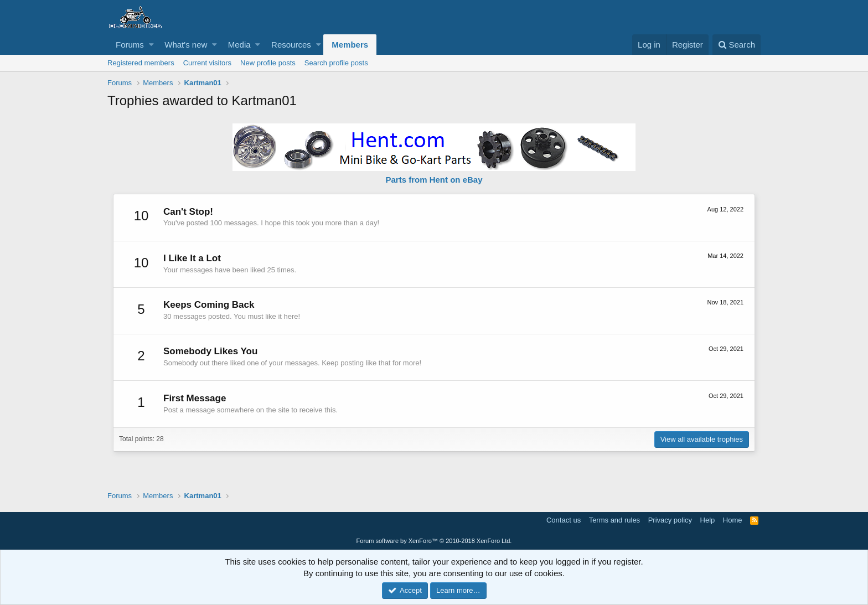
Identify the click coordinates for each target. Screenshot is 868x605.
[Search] (737, 45)
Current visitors (207, 63)
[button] (151, 45)
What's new (186, 45)
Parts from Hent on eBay (434, 180)
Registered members (141, 63)
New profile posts (268, 63)
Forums (130, 45)
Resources (291, 45)
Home (733, 520)
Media (239, 45)
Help (708, 520)
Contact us (564, 520)
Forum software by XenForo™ (434, 541)
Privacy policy (670, 520)
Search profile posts (336, 63)
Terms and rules (614, 520)
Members (350, 45)
